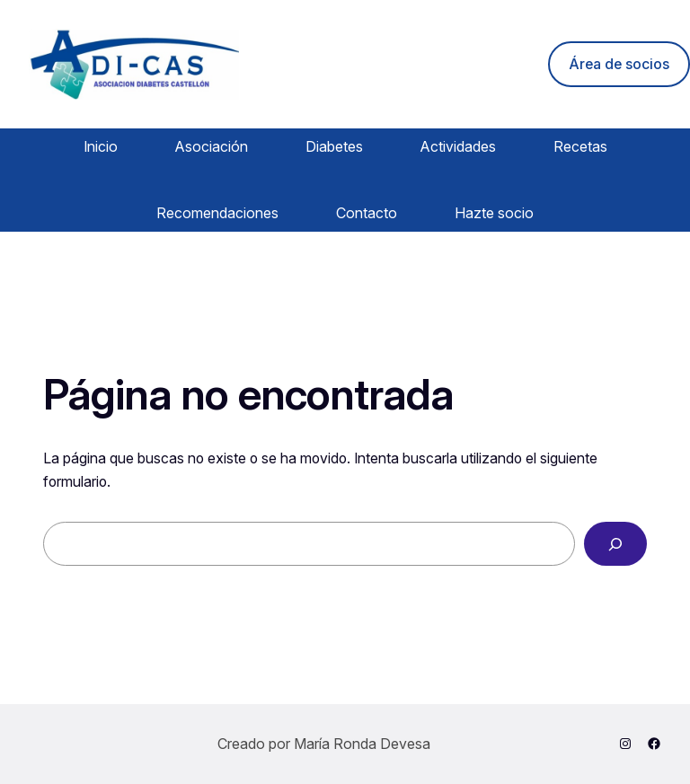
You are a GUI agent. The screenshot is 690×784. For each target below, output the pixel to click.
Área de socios (619, 64)
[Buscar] (615, 544)
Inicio (101, 146)
